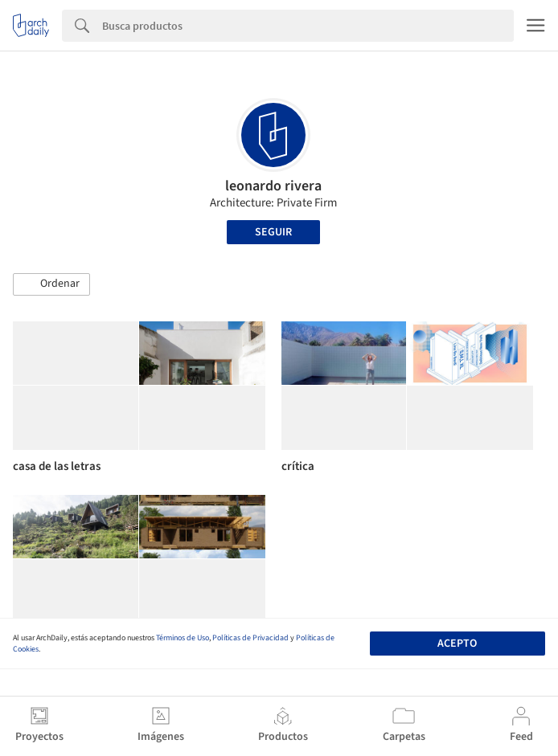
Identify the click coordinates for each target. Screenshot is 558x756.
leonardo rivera (273, 186)
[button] (51, 284)
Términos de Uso (183, 638)
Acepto (457, 644)
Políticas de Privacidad (250, 638)
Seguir (273, 232)
